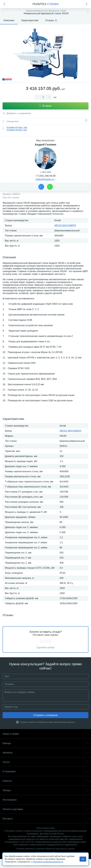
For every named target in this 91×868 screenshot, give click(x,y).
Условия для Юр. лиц (17, 130)
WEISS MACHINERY (65, 225)
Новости (45, 781)
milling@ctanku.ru (45, 179)
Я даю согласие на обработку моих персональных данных (48, 722)
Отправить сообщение (45, 715)
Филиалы (45, 753)
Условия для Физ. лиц (17, 127)
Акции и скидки (45, 734)
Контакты (45, 819)
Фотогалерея (45, 800)
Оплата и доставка (45, 809)
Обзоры (45, 790)
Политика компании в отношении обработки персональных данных (45, 849)
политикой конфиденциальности (48, 862)
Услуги (45, 762)
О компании (45, 771)
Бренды (45, 743)
